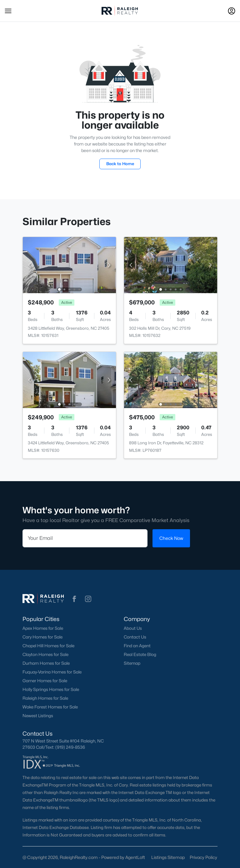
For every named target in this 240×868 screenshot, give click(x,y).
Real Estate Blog (140, 654)
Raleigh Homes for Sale (45, 698)
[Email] (85, 538)
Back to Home (120, 164)
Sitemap (132, 663)
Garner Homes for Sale (45, 681)
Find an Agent (137, 646)
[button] (8, 11)
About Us (133, 628)
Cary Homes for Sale (42, 637)
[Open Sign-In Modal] (232, 11)
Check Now (171, 538)
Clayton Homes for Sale (45, 654)
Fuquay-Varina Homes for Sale (52, 672)
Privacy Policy (203, 857)
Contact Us (135, 637)
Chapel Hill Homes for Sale (48, 646)
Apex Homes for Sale (43, 628)
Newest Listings (38, 716)
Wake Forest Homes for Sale (50, 707)
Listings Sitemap (168, 857)
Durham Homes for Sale (46, 663)
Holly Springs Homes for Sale (51, 689)
